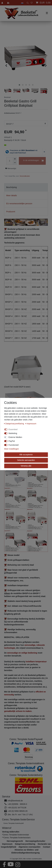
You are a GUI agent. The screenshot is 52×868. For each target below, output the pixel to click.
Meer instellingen (12, 449)
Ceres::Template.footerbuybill (14, 823)
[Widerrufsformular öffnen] (11, 832)
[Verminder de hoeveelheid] (15, 163)
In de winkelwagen (33, 161)
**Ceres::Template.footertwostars (16, 838)
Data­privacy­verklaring (14, 424)
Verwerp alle (26, 466)
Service (6, 797)
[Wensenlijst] (32, 3)
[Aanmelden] (2, 3)
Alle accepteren (26, 455)
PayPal (12, 441)
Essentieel (13, 429)
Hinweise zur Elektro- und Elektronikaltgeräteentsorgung (25, 851)
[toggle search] (27, 3)
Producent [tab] (11, 212)
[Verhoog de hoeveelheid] (15, 159)
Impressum (31, 424)
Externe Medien (15, 437)
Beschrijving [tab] (11, 187)
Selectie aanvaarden (26, 460)
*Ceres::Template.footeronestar (16, 835)
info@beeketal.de (15, 801)
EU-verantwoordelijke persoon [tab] (19, 204)
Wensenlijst (11, 169)
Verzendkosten (25, 176)
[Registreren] (9, 3)
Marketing (13, 433)
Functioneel (14, 445)
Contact (47, 847)
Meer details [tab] (12, 195)
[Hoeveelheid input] (10, 161)
